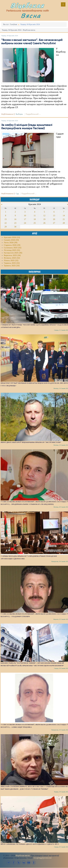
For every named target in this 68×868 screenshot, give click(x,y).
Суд (17, 194)
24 (25, 223)
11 (35, 216)
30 (15, 227)
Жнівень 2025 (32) (12, 258)
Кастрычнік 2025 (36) (13, 253)
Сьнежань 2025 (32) (13, 248)
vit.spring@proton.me (43, 858)
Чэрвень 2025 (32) (12, 263)
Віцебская (27, 5)
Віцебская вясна (23, 856)
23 (15, 223)
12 (44, 216)
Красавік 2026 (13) (12, 238)
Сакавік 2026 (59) (11, 240)
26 (44, 223)
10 (25, 216)
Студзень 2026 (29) (12, 245)
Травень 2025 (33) (12, 266)
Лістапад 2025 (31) (12, 250)
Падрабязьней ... (33, 114)
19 (44, 219)
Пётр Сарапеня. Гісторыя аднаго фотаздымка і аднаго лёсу (30, 844)
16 (15, 219)
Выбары (19, 114)
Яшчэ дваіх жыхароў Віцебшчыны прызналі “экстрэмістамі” (31, 442)
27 (54, 223)
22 (6, 223)
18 (35, 219)
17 (25, 219)
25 (35, 223)
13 (54, 216)
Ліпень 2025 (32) (11, 261)
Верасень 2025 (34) (12, 255)
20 (54, 219)
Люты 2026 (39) (11, 243)
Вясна (31, 16)
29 (6, 227)
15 (6, 219)
